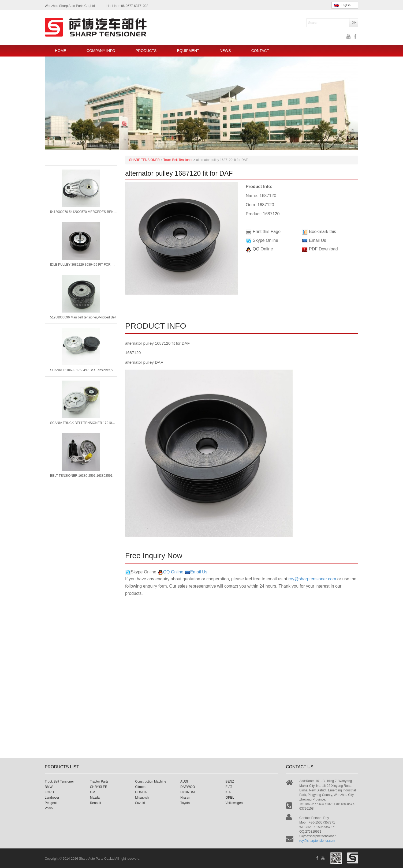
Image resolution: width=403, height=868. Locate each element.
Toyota (185, 803)
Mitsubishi (142, 798)
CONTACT (260, 51)
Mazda (95, 798)
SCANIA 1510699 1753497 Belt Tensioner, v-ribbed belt (83, 370)
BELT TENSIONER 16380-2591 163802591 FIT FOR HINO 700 (83, 476)
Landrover (52, 798)
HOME (61, 51)
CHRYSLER (99, 787)
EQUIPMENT (188, 51)
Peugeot (51, 803)
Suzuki (140, 803)
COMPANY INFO (101, 51)
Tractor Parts (99, 781)
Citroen (140, 787)
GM (93, 792)
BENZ (230, 781)
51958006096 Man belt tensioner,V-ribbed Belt (83, 317)
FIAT (229, 787)
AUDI (184, 781)
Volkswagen (234, 803)
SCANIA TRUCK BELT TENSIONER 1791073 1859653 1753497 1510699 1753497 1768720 (83, 423)
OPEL (230, 798)
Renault (96, 803)
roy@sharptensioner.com (312, 579)
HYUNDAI (188, 792)
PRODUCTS (146, 51)
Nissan (185, 798)
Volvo (49, 808)
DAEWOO (188, 787)
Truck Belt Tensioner (59, 781)
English (342, 5)
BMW (49, 787)
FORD (49, 792)
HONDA (141, 792)
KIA (228, 792)
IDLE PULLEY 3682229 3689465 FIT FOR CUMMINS (83, 265)
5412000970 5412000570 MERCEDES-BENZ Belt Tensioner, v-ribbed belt (83, 212)
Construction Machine (151, 781)
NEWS (225, 51)
